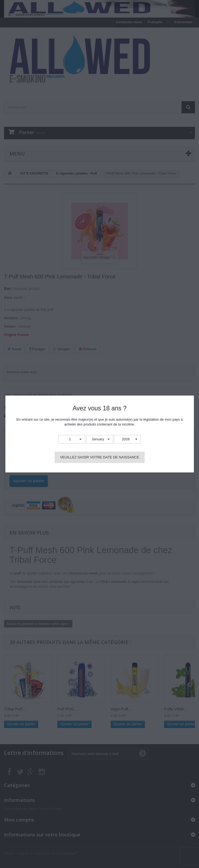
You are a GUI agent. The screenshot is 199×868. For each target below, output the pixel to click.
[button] (72, 439)
